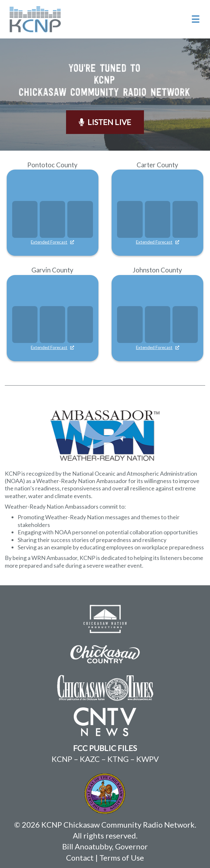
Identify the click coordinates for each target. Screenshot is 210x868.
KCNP (62, 759)
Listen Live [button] (105, 122)
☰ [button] (195, 19)
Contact (80, 858)
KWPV (147, 759)
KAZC (90, 759)
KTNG (118, 759)
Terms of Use (122, 858)
